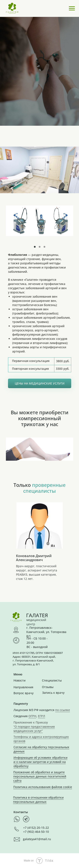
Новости (19, 680)
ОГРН (32, 716)
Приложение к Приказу (31, 722)
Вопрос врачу (23, 693)
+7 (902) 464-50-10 (36, 832)
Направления (23, 687)
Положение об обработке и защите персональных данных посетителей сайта (40, 776)
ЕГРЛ (42, 716)
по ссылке (63, 710)
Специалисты (52, 680)
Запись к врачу (53, 693)
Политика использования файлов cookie (43, 787)
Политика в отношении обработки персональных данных (38, 800)
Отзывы (48, 687)
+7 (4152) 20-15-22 (36, 828)
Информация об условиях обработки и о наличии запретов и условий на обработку (40, 762)
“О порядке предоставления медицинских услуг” (34, 729)
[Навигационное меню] (72, 8)
